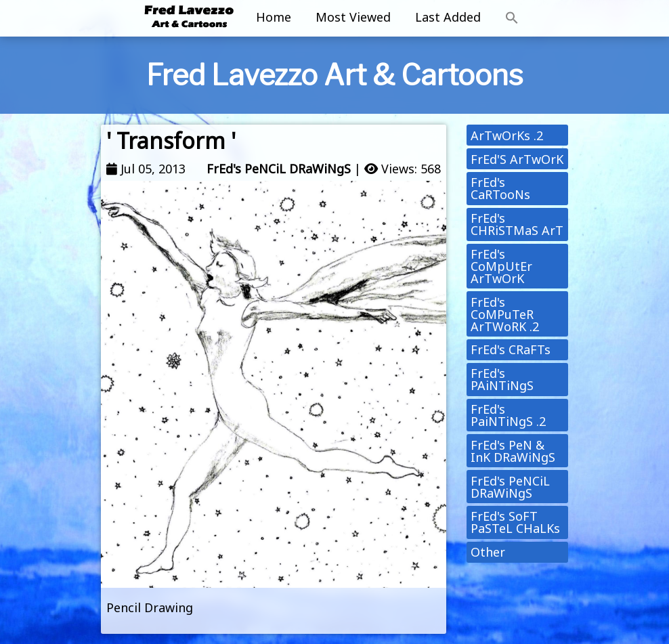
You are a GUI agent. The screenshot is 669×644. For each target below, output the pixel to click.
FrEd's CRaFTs (511, 349)
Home (274, 17)
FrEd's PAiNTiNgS (502, 379)
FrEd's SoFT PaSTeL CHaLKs (515, 522)
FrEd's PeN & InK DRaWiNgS (513, 451)
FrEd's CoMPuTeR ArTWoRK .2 (505, 314)
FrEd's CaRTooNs (500, 188)
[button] (512, 18)
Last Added (448, 17)
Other (488, 552)
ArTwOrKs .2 (507, 135)
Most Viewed (353, 17)
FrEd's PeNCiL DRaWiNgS (279, 169)
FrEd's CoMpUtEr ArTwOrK (501, 266)
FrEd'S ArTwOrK (517, 159)
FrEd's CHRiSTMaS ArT (517, 224)
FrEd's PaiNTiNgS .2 (508, 415)
